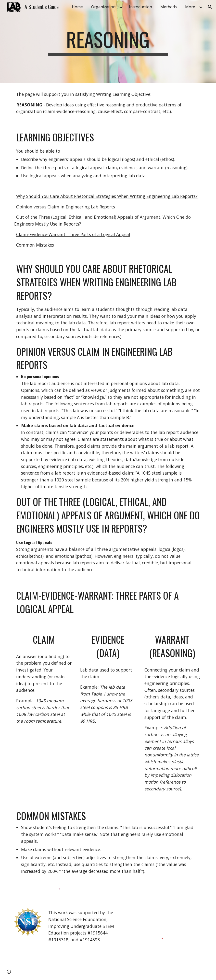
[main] (108, 42)
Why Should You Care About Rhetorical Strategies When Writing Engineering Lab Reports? (107, 196)
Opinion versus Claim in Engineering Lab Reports (66, 207)
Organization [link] (103, 7)
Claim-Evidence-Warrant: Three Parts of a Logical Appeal (73, 234)
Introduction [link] (140, 7)
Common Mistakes (35, 245)
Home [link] (77, 7)
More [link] (190, 7)
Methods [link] (169, 7)
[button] (210, 7)
